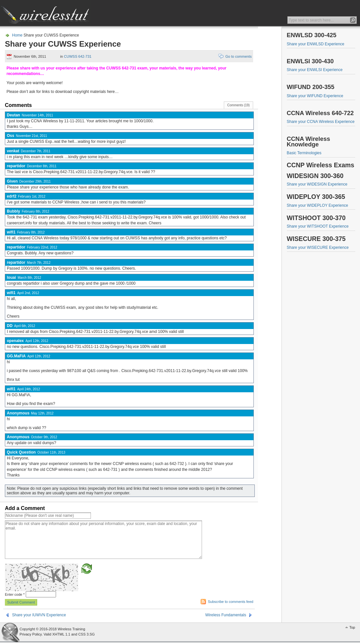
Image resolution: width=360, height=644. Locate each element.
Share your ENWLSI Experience (315, 70)
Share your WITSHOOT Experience (318, 226)
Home (17, 35)
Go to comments (239, 56)
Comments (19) (239, 105)
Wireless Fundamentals (226, 615)
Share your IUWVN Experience (39, 615)
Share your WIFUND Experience (315, 96)
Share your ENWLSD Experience (316, 44)
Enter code (15, 594)
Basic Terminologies (304, 153)
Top (352, 627)
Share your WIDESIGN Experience (317, 184)
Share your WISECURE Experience (318, 247)
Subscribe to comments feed (230, 602)
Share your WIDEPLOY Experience (317, 205)
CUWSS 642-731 (78, 56)
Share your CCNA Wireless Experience (321, 122)
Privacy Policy (31, 634)
